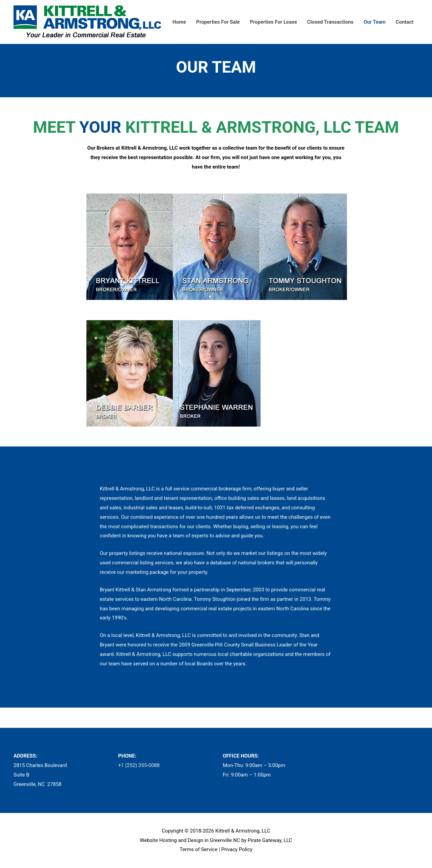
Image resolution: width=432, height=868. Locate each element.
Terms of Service (198, 849)
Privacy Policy (237, 849)
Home (179, 22)
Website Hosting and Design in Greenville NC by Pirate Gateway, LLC (216, 840)
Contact (404, 22)
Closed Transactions (330, 22)
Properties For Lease (273, 22)
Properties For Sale (218, 22)
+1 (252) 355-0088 (139, 765)
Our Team (374, 22)
